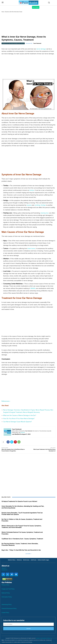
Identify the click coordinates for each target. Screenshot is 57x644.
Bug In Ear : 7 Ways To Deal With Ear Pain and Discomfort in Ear (21, 550)
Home (3, 12)
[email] (28, 624)
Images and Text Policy (8, 589)
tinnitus (32, 190)
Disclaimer (44, 638)
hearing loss (45, 213)
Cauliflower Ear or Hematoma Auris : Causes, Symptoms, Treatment (22, 539)
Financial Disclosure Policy (9, 609)
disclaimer (23, 432)
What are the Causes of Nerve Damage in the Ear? (20, 415)
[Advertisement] (28, 24)
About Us (4, 568)
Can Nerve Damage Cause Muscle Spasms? (17, 422)
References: (6, 401)
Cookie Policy (5, 613)
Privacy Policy (5, 585)
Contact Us (4, 570)
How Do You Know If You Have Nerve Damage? (19, 419)
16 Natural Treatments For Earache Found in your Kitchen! (19, 501)
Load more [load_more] (28, 554)
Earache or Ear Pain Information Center (14, 12)
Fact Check (36, 7)
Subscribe (28, 629)
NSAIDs (33, 288)
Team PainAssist (37, 43)
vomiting (37, 205)
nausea (29, 205)
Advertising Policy (7, 605)
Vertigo (43, 205)
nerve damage (41, 49)
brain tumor (31, 249)
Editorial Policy (6, 593)
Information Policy (7, 597)
